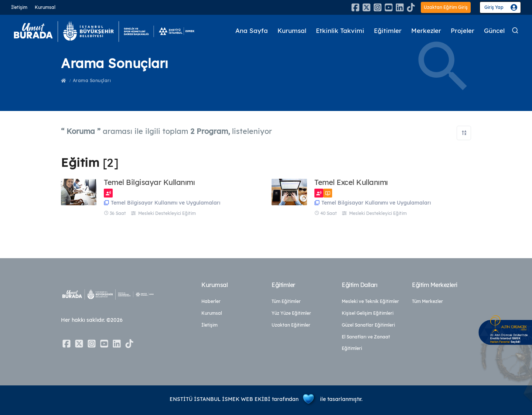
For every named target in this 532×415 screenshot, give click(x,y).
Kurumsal (45, 7)
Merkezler (426, 31)
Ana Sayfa (252, 31)
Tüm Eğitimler (286, 301)
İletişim (19, 7)
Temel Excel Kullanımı (351, 182)
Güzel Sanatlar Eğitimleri (368, 325)
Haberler (211, 301)
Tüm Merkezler (427, 301)
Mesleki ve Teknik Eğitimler (370, 301)
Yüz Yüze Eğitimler (291, 313)
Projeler (463, 31)
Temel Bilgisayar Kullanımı (149, 182)
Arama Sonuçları (92, 80)
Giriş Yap (494, 7)
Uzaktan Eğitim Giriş (446, 7)
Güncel (494, 31)
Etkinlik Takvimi (340, 31)
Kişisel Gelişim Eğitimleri (368, 313)
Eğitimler (388, 31)
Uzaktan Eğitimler (291, 325)
